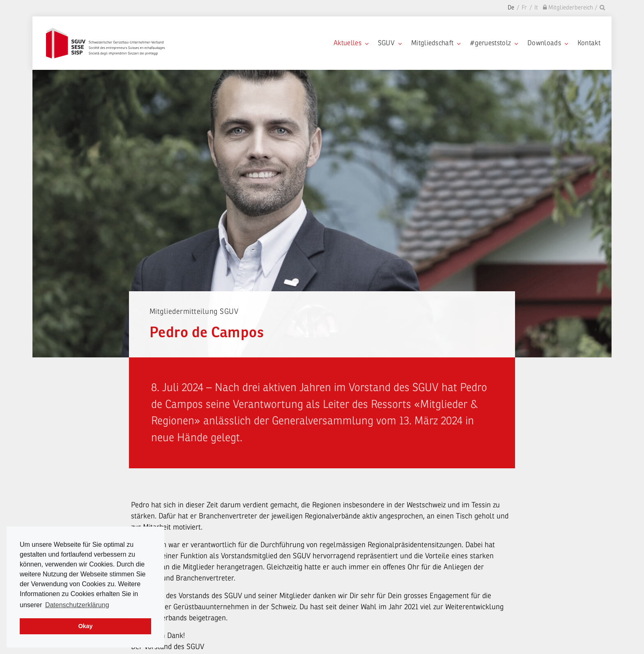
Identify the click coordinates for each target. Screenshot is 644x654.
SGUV (390, 43)
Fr (524, 8)
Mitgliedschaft (436, 43)
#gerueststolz (494, 43)
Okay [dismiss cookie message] (85, 626)
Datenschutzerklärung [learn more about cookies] (77, 605)
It (536, 8)
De (511, 8)
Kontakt (589, 43)
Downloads (547, 43)
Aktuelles (351, 43)
